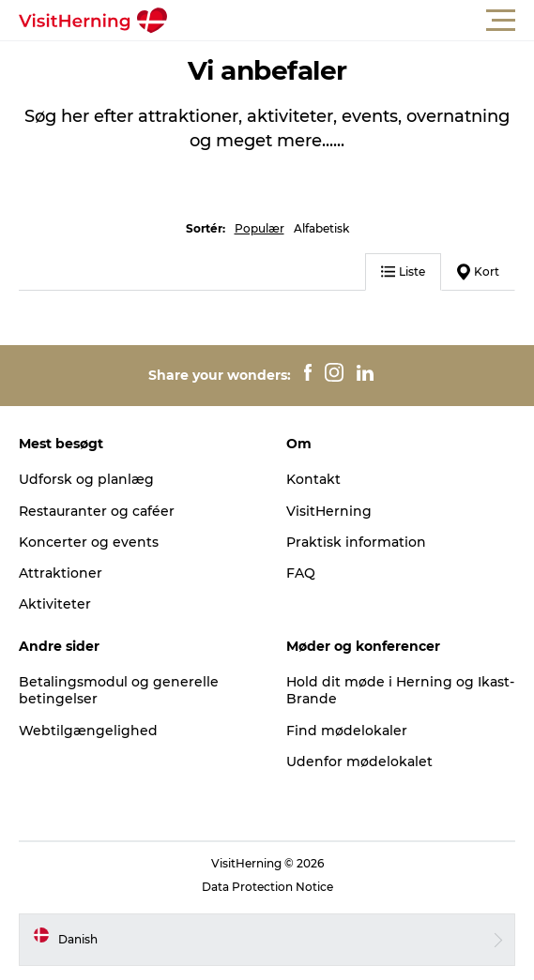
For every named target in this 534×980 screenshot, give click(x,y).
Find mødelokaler (347, 731)
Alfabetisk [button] (321, 228)
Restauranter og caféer (97, 511)
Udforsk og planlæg (86, 479)
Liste (403, 271)
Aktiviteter (55, 604)
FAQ (301, 573)
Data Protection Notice (267, 887)
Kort (478, 272)
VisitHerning (329, 511)
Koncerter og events (89, 542)
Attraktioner (61, 573)
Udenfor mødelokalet (359, 761)
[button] (351, 21)
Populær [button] (259, 228)
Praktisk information (356, 542)
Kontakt (313, 479)
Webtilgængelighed (88, 731)
